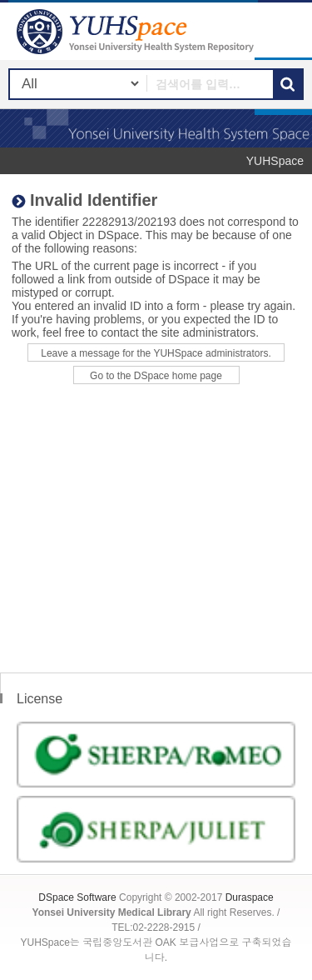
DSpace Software (77, 897)
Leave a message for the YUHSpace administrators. (156, 353)
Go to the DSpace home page (156, 376)
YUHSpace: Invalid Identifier (137, 31)
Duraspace (250, 897)
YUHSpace (275, 161)
